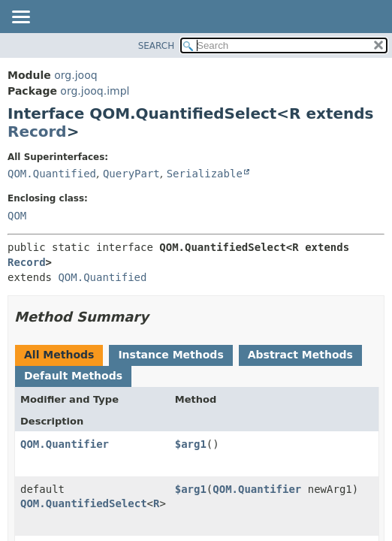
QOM (17, 216)
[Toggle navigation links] (20, 18)
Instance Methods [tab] (170, 355)
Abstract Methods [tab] (300, 355)
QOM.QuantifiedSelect (84, 503)
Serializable (205, 174)
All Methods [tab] (59, 355)
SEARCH (157, 46)
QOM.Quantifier (65, 444)
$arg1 (191, 444)
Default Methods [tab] (73, 376)
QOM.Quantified (52, 174)
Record (37, 131)
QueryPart (131, 174)
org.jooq (75, 75)
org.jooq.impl (95, 91)
